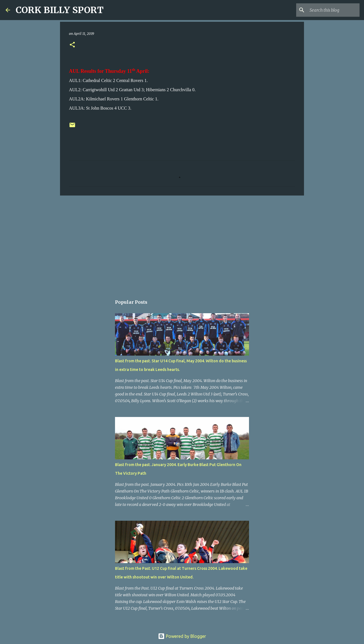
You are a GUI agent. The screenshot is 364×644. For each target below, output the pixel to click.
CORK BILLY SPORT (60, 10)
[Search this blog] (330, 10)
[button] (72, 45)
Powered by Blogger (182, 636)
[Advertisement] (182, 243)
